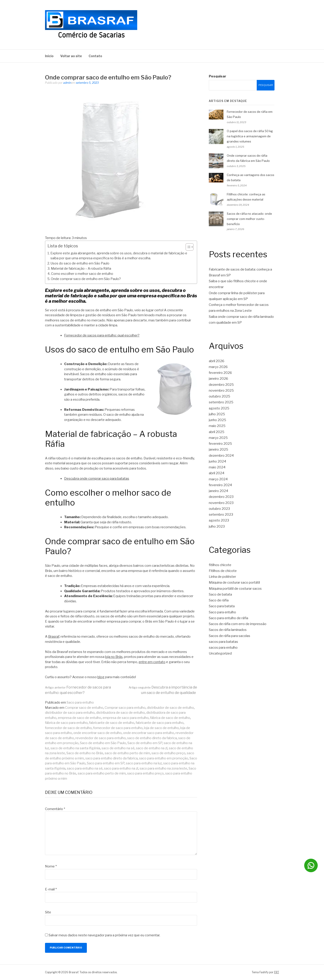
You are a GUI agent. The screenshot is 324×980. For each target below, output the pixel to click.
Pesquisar (217, 76)
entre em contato (152, 662)
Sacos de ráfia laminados (228, 630)
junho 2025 (217, 420)
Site (48, 912)
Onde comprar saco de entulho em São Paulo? (86, 279)
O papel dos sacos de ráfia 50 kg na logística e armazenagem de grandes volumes (250, 136)
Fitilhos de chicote (223, 571)
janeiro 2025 (218, 449)
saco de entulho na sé (118, 748)
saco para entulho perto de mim (102, 773)
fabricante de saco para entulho (160, 723)
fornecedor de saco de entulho (68, 728)
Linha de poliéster (222, 577)
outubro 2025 (219, 396)
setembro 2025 (221, 402)
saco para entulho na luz (144, 763)
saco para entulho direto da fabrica (111, 758)
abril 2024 (217, 473)
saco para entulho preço (145, 773)
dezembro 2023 (221, 497)
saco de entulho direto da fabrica (152, 738)
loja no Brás (114, 657)
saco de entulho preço (168, 753)
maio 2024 (217, 467)
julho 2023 (217, 526)
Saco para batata (222, 606)
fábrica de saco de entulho (170, 718)
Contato (95, 56)
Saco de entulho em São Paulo (103, 743)
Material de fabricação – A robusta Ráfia (81, 269)
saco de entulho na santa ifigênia (75, 748)
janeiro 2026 (218, 379)
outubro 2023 (219, 509)
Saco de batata (220, 594)
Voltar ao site (71, 56)
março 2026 (218, 367)
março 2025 (218, 438)
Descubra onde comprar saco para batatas (97, 479)
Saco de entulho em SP (145, 743)
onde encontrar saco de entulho (98, 733)
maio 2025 (217, 426)
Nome (51, 866)
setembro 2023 (221, 515)
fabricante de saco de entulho (112, 723)
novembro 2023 (221, 503)
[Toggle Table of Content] (187, 247)
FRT (277, 972)
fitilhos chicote (220, 565)
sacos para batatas (223, 642)
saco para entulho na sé (85, 768)
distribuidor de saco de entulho (170, 708)
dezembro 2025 (221, 385)
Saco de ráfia (219, 600)
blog (101, 677)
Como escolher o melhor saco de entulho (82, 274)
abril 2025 (217, 432)
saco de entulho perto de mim (127, 753)
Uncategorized (220, 653)
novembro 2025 (221, 391)
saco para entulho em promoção (164, 758)
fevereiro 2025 (220, 444)
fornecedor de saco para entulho (118, 728)
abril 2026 (217, 361)
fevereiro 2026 (220, 373)
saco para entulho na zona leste (163, 768)
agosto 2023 (219, 520)
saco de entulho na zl (152, 748)
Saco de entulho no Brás (85, 753)
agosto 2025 (219, 408)
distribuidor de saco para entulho (70, 713)
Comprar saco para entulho (125, 708)
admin (67, 83)
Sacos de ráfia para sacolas (229, 636)
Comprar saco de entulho (84, 708)
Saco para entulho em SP (106, 763)
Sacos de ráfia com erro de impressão (238, 624)
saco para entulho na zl (121, 768)
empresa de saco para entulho (126, 718)
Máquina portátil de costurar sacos (235, 589)
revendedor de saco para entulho (101, 738)
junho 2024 (217, 461)
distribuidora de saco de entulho (120, 713)
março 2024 (218, 479)
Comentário (55, 809)
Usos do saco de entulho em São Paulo (80, 263)
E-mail (51, 889)
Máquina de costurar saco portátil (234, 583)
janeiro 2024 (218, 491)
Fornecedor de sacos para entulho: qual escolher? (102, 335)
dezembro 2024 (221, 456)
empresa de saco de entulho (80, 718)
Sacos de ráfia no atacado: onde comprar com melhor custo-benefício (249, 219)
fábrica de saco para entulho (66, 723)
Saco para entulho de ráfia (228, 618)
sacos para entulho (223, 648)
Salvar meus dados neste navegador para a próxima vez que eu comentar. (104, 935)
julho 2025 (217, 414)
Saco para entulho (80, 702)
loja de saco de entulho (161, 728)
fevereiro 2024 (220, 485)
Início (49, 56)
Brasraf (54, 637)
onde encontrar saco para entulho (149, 733)
